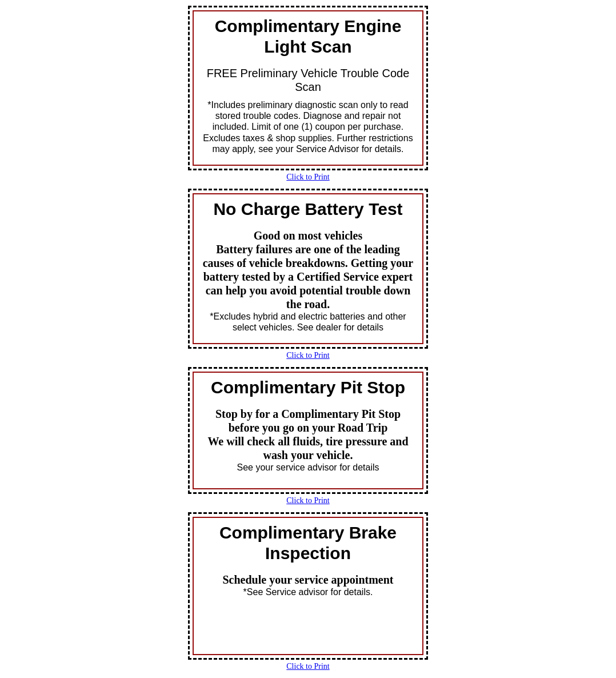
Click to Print (308, 177)
